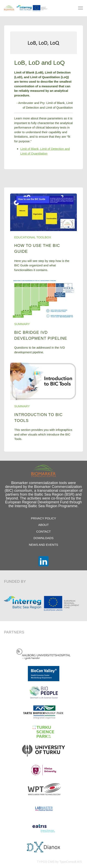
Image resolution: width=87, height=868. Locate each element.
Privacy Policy (43, 518)
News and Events (43, 545)
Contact (43, 531)
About (43, 525)
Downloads (43, 538)
